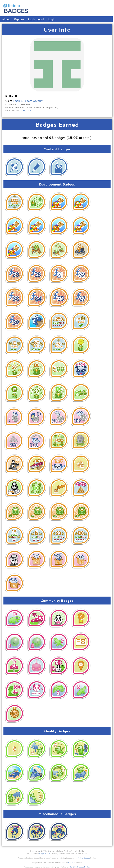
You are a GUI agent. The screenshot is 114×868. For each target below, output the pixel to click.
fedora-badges (84, 858)
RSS (29, 110)
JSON (22, 110)
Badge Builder (45, 853)
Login (52, 19)
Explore (19, 19)
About (6, 19)
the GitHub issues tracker (80, 867)
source (71, 862)
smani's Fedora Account (28, 101)
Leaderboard (36, 19)
